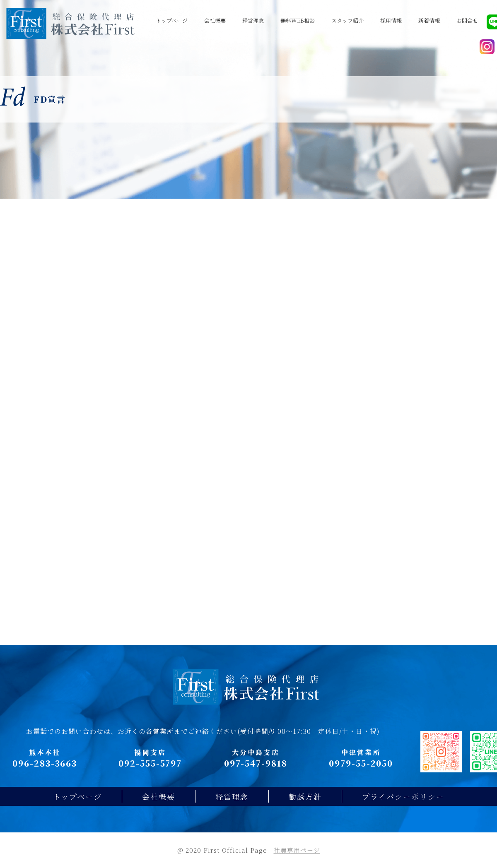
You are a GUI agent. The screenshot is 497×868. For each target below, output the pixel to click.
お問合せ (467, 20)
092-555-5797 (150, 763)
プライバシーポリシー (403, 796)
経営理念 (253, 20)
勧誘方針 (305, 796)
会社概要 (215, 20)
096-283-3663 (45, 763)
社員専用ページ (297, 850)
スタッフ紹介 (347, 20)
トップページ (172, 20)
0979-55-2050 (361, 763)
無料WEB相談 (298, 20)
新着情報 (429, 20)
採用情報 (391, 20)
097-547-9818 (256, 763)
